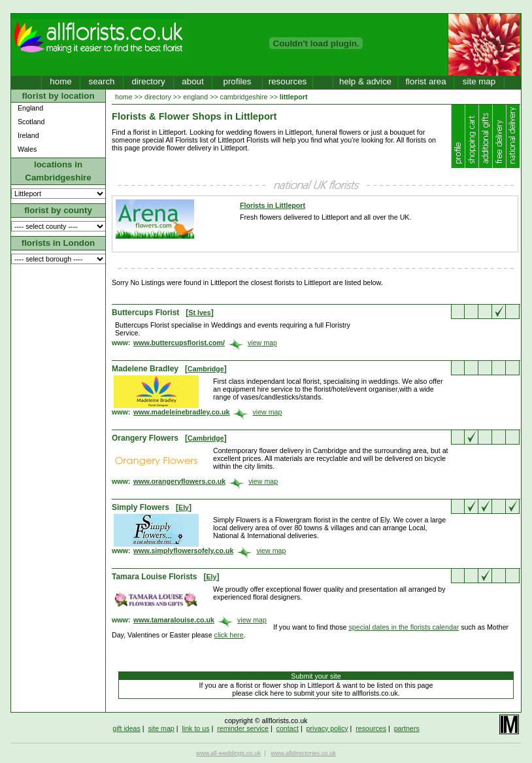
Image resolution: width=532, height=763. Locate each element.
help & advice (365, 81)
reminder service (243, 728)
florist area (425, 81)
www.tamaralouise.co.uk (174, 620)
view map (262, 343)
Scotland (31, 122)
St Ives (199, 313)
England (30, 108)
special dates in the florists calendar (404, 627)
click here (229, 635)
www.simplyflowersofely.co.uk (183, 551)
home (60, 81)
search (101, 81)
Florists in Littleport (273, 205)
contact (288, 728)
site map (479, 81)
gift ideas (126, 728)
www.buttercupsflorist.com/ (179, 343)
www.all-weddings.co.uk (228, 753)
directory (148, 81)
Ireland (28, 135)
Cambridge (206, 369)
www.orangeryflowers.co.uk (179, 481)
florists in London (58, 243)
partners (407, 728)
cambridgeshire (244, 97)
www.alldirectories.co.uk (303, 753)
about (192, 81)
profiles (238, 81)
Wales (27, 149)
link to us (195, 728)
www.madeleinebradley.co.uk (181, 412)
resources (288, 81)
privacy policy (327, 728)
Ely (184, 507)
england (195, 97)
